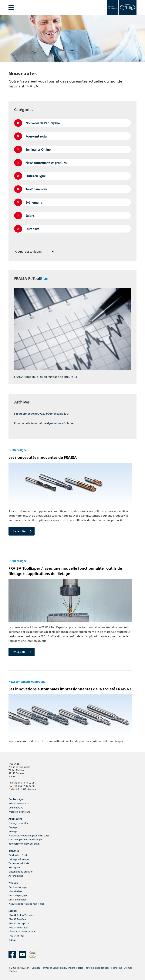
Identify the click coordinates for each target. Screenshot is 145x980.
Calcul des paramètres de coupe (25, 839)
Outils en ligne (16, 799)
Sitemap (128, 968)
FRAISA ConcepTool (19, 923)
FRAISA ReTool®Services (21, 915)
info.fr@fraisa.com (26, 789)
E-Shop (12, 940)
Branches (14, 851)
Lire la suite (22, 531)
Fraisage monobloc (18, 823)
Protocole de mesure (19, 812)
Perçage (13, 827)
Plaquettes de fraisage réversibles (26, 904)
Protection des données (97, 968)
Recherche (116, 968)
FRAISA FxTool (16, 936)
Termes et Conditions (53, 968)
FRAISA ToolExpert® (19, 803)
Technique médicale (19, 863)
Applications (15, 819)
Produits (13, 883)
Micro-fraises (15, 891)
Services (13, 911)
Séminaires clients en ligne (22, 931)
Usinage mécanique (19, 859)
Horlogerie (14, 867)
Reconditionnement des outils (24, 844)
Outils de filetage (18, 899)
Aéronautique (16, 876)
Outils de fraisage (18, 887)
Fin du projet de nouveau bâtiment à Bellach (42, 413)
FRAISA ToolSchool (18, 927)
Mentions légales (74, 968)
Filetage (13, 831)
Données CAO (16, 807)
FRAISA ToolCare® (18, 919)
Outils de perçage (18, 895)
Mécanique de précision (21, 871)
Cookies (13, 971)
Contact (36, 968)
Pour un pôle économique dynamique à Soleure (44, 423)
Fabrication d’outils (18, 855)
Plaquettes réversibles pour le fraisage (29, 835)
